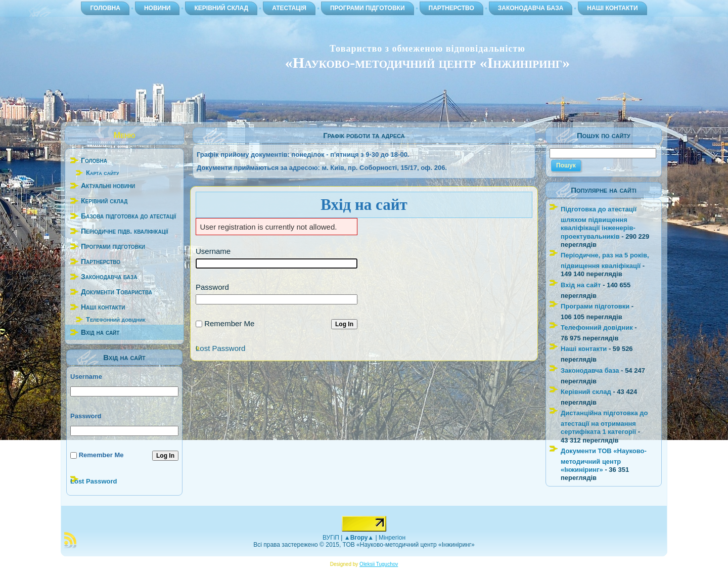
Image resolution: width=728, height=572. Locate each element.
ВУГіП (331, 538)
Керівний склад (586, 392)
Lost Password (94, 481)
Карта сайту (103, 173)
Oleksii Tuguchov (379, 564)
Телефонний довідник (116, 319)
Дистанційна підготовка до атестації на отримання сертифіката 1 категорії (604, 422)
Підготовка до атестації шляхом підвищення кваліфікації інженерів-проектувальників (599, 223)
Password (86, 416)
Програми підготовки (595, 306)
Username (86, 377)
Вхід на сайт (581, 285)
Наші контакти (584, 349)
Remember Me (101, 455)
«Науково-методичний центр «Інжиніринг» (427, 62)
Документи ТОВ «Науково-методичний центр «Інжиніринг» (604, 460)
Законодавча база (590, 370)
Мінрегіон (392, 538)
